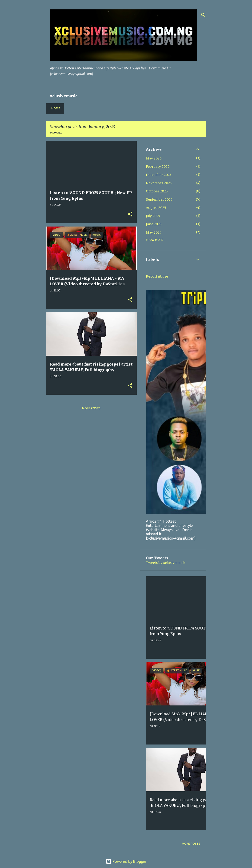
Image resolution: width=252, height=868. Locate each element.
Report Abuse (157, 276)
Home (56, 108)
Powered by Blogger (126, 861)
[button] (130, 214)
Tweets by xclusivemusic (166, 563)
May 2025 (154, 232)
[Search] (203, 15)
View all (56, 133)
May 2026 (154, 158)
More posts (91, 408)
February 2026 (158, 167)
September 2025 (159, 199)
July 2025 (153, 216)
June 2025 (154, 224)
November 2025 (159, 183)
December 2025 (159, 175)
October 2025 (157, 191)
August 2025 (156, 208)
